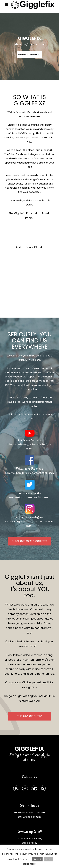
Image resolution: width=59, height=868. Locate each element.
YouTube (9, 154)
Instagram (34, 154)
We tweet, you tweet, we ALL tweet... (30, 497)
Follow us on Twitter (29, 493)
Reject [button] (49, 859)
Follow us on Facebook (30, 469)
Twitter (50, 154)
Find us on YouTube (29, 440)
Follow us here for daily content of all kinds (29, 473)
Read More (29, 864)
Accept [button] (37, 859)
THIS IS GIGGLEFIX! (29, 716)
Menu (7, 4)
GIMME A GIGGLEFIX (29, 54)
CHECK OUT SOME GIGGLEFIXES (29, 541)
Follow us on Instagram (30, 517)
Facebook (21, 154)
